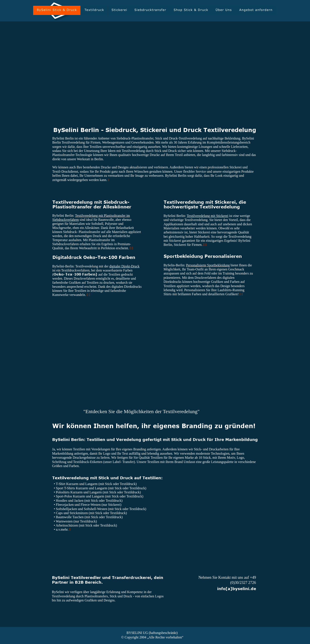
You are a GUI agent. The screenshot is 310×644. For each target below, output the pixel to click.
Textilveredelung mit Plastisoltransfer (101, 216)
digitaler (115, 266)
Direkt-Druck (130, 266)
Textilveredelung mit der (92, 266)
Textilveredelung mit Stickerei (208, 216)
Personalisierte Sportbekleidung (208, 265)
